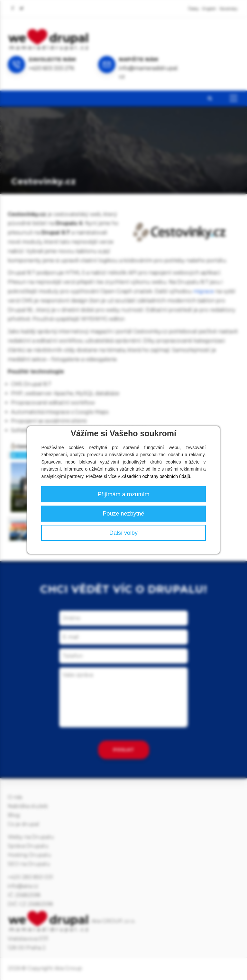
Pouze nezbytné (123, 514)
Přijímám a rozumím (123, 494)
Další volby (123, 533)
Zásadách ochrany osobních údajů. (156, 476)
